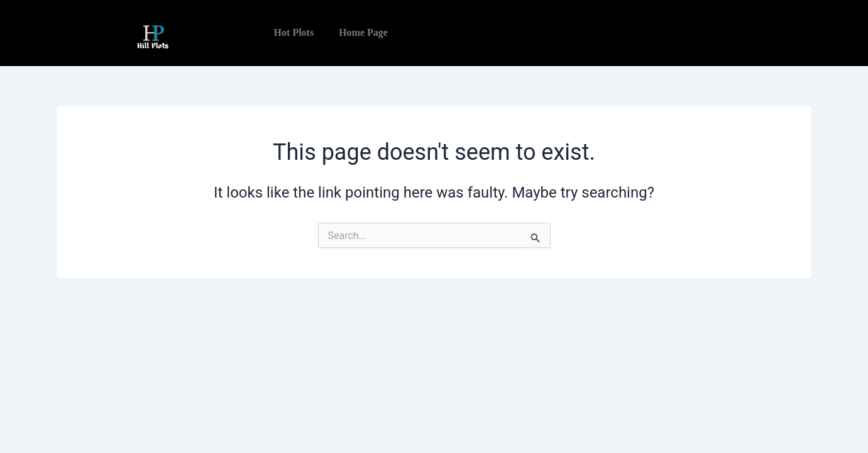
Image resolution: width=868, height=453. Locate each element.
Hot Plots (294, 32)
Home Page (363, 32)
